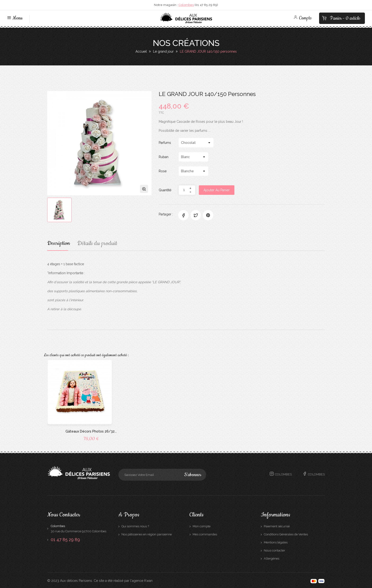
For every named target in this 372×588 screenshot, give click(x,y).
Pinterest (208, 215)
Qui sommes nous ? (135, 525)
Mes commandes (205, 533)
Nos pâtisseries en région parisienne (147, 533)
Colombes (186, 5)
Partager (183, 215)
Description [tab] (60, 244)
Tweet (196, 215)
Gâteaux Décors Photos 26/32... (91, 430)
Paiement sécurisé (277, 525)
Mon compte (202, 525)
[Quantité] (184, 190)
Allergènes (272, 558)
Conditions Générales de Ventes (286, 533)
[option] (59, 210)
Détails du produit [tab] (99, 244)
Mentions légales (276, 541)
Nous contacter (274, 549)
